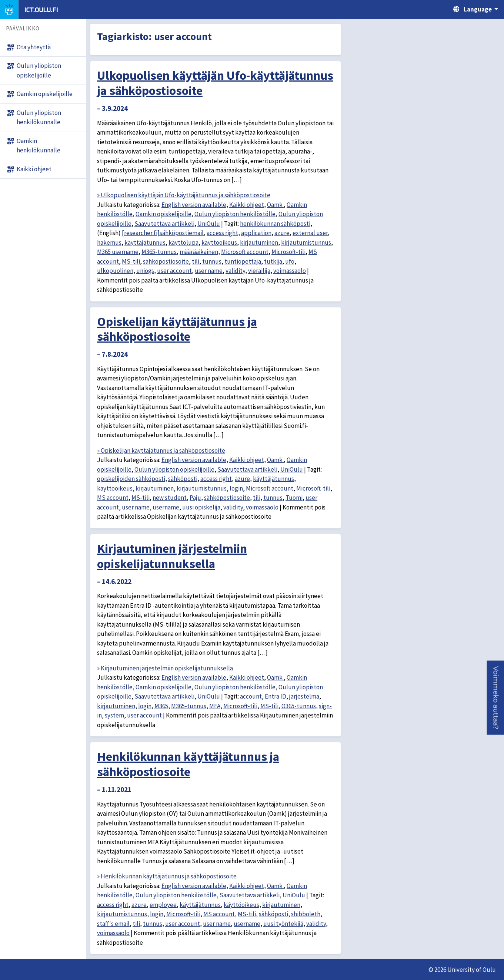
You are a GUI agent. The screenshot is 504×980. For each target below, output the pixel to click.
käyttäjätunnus (145, 242)
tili (196, 261)
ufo (290, 261)
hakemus (109, 242)
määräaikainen (199, 252)
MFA (215, 706)
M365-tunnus (159, 252)
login (236, 488)
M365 (161, 706)
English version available (194, 205)
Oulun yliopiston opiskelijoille (174, 469)
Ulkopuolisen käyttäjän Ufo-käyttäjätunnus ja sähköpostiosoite (215, 83)
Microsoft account (245, 252)
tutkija (273, 261)
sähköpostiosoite (166, 261)
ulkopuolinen (115, 271)
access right (222, 233)
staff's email (113, 924)
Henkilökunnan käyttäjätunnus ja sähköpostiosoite (188, 764)
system (114, 715)
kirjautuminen (259, 242)
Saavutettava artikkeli (164, 224)
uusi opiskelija (201, 507)
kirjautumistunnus (306, 242)
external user (310, 233)
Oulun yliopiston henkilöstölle (235, 214)
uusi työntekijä (283, 924)
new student (170, 498)
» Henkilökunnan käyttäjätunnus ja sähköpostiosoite (167, 876)
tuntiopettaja (243, 261)
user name (209, 271)
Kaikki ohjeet (247, 205)
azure (282, 233)
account (251, 696)
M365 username (118, 252)
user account (174, 271)
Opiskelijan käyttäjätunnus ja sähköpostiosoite (177, 329)
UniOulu (209, 224)
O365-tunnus (299, 706)
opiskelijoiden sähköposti (131, 479)
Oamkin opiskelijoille (163, 214)
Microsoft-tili (288, 252)
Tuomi (294, 498)
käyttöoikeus (219, 242)
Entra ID (276, 696)
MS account (113, 498)
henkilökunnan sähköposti (275, 224)
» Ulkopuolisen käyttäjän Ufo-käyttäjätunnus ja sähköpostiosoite (184, 195)
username (166, 507)
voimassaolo (290, 271)
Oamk (275, 205)
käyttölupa (183, 242)
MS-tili (131, 261)
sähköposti (183, 479)
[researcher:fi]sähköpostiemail (163, 233)
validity (235, 271)
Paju (195, 498)
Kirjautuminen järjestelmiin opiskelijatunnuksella (172, 556)
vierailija (259, 271)
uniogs (145, 271)
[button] (495, 698)
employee (163, 905)
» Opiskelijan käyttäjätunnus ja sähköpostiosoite (161, 451)
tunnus (212, 261)
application (256, 233)
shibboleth (306, 914)
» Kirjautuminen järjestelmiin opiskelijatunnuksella (165, 668)
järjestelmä (304, 696)
